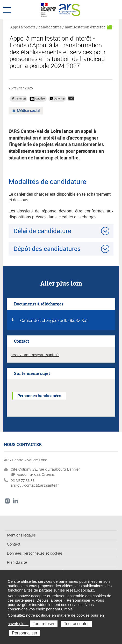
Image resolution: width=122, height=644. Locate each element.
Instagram (7, 501)
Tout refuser (44, 624)
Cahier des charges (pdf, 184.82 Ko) (54, 321)
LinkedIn (15, 501)
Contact (14, 544)
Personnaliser (25, 633)
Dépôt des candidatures (47, 249)
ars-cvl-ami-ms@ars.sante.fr (35, 355)
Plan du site (17, 562)
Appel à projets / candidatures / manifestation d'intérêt (58, 27)
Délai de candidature (42, 231)
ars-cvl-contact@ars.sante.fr (35, 485)
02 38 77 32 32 (23, 480)
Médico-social (28, 111)
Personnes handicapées (39, 396)
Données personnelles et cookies (35, 553)
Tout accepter (76, 624)
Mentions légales (21, 535)
